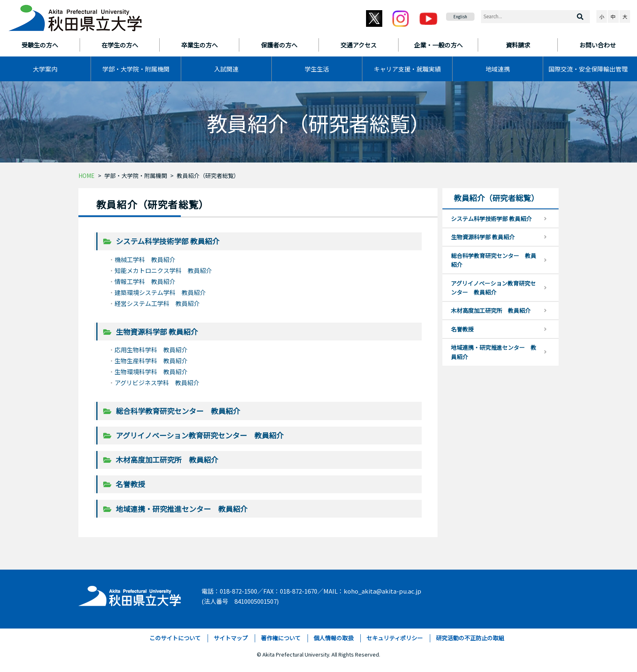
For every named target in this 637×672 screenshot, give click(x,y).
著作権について (281, 638)
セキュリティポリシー (395, 638)
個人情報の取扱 (334, 638)
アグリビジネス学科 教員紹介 (157, 383)
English (460, 16)
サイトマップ (231, 638)
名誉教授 (130, 484)
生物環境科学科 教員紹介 (151, 372)
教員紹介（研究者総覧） (208, 176)
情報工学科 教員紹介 (145, 281)
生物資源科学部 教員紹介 (157, 332)
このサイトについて (175, 638)
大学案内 (45, 69)
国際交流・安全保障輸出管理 (588, 69)
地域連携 (498, 69)
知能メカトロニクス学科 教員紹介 (163, 270)
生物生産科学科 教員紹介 (151, 361)
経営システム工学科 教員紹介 (157, 303)
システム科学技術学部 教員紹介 (168, 241)
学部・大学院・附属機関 (136, 69)
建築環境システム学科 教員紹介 (160, 292)
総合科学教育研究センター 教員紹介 (178, 411)
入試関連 (226, 69)
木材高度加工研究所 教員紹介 (167, 460)
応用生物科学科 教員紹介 (151, 350)
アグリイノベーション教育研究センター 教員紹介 (200, 435)
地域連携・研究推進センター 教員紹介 (182, 509)
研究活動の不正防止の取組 (470, 638)
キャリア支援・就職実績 (407, 69)
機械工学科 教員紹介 (145, 259)
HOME (87, 176)
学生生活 (317, 69)
